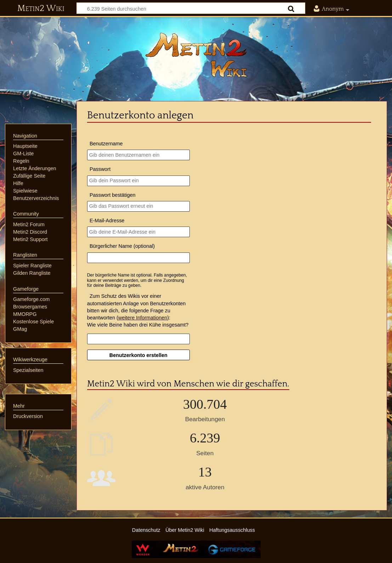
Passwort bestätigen (113, 195)
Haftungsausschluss (232, 530)
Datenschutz (146, 530)
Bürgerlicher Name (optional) (122, 246)
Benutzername (106, 144)
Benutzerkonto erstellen (138, 355)
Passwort (100, 169)
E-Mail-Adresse (107, 221)
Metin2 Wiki (41, 9)
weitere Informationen (143, 318)
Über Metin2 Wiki (185, 530)
